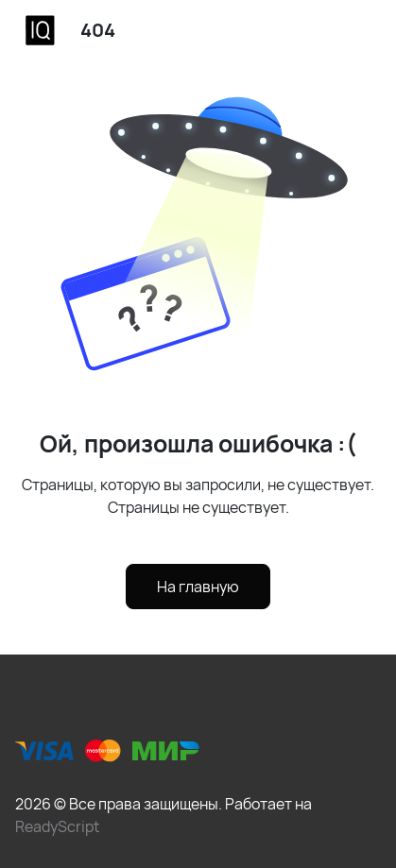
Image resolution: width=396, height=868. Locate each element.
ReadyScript (57, 826)
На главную (198, 587)
